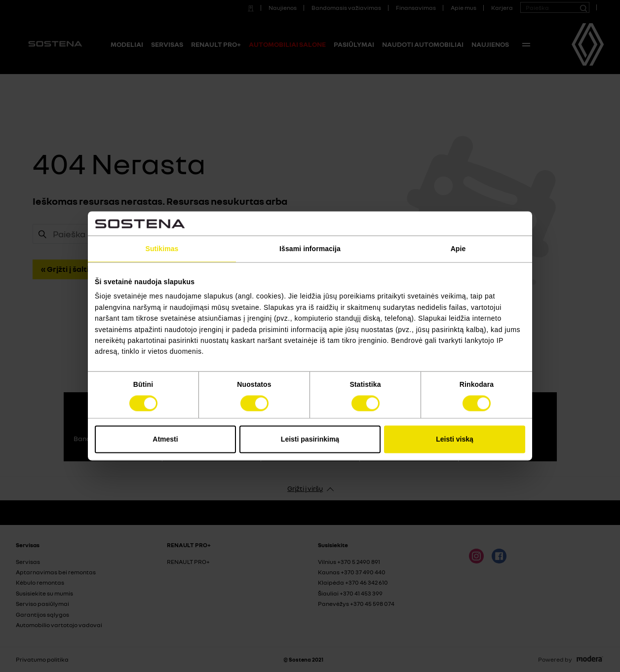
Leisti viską (455, 440)
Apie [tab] (458, 249)
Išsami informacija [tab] (310, 249)
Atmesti (165, 440)
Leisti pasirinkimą (310, 440)
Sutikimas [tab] (162, 249)
